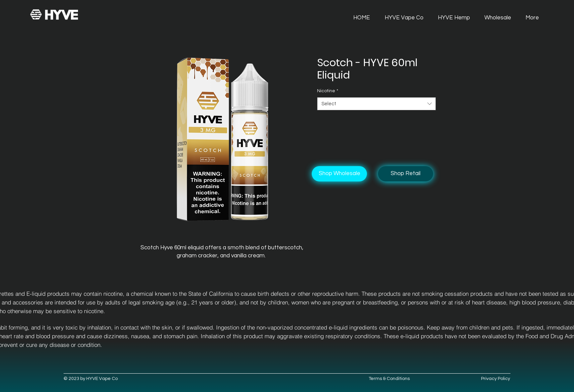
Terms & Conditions (389, 379)
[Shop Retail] (406, 174)
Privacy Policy (496, 379)
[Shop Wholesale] (339, 174)
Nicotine (328, 91)
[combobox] (376, 104)
